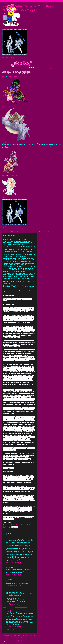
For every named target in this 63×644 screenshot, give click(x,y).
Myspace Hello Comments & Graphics (44, 68)
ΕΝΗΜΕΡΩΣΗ (11, 529)
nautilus (8, 537)
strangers (9, 568)
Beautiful (4, 77)
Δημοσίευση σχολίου (10, 630)
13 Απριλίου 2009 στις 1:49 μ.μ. (13, 626)
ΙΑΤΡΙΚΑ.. (18, 529)
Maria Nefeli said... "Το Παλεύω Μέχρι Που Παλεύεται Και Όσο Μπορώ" (27, 8)
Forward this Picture (10, 57)
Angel (3, 57)
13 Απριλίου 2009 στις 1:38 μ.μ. (14, 605)
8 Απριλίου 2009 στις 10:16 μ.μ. (14, 575)
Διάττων (8, 580)
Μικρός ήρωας (10, 610)
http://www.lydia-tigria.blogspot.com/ (14, 285)
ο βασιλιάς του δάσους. (12, 590)
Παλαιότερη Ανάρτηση (28, 636)
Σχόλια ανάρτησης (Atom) (16, 641)
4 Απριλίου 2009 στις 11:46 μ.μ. (13, 563)
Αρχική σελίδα (19, 637)
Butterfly (4, 106)
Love (6, 176)
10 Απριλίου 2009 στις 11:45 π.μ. (14, 585)
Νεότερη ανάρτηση (9, 636)
